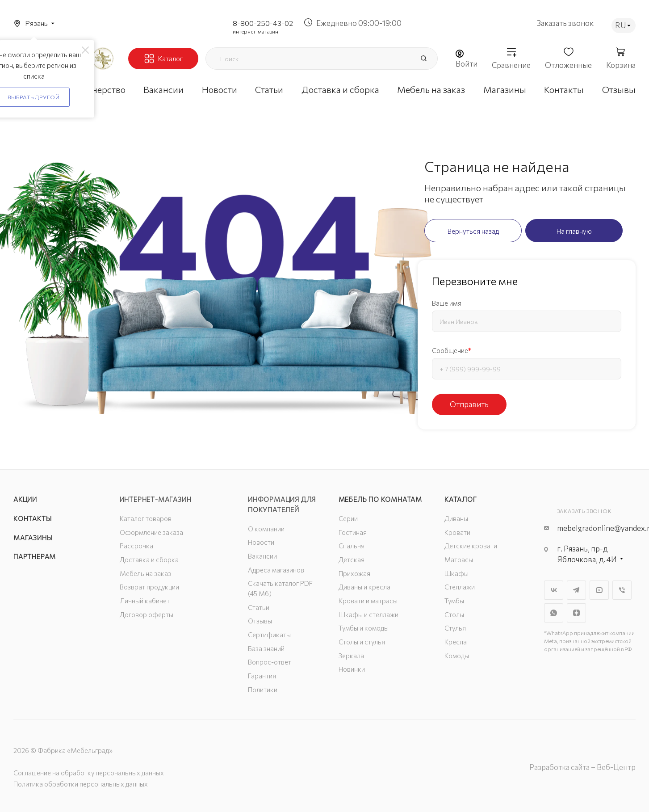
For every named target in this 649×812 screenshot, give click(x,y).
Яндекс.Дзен (576, 613)
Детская (352, 560)
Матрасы (459, 560)
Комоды (457, 656)
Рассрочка (136, 546)
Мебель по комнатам (380, 499)
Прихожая (354, 573)
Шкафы (456, 573)
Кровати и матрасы (368, 601)
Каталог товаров (146, 518)
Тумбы (454, 601)
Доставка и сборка (149, 560)
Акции (25, 499)
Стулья (455, 628)
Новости (261, 542)
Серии (348, 518)
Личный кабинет (145, 601)
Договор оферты (147, 614)
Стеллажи (460, 587)
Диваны (456, 518)
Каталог (461, 499)
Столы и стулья (362, 642)
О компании (266, 529)
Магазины (33, 538)
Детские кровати (471, 546)
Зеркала (351, 656)
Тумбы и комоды (364, 628)
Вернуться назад (473, 231)
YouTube (599, 590)
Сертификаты (269, 635)
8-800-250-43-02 (263, 23)
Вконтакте (554, 590)
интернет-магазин (255, 31)
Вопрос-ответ (270, 662)
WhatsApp (554, 613)
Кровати (457, 532)
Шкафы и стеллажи (368, 614)
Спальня (352, 546)
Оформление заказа (151, 532)
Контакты (32, 518)
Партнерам (35, 556)
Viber (622, 590)
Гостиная (353, 532)
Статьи (259, 607)
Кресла (456, 642)
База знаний (266, 648)
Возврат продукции (149, 587)
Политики (263, 690)
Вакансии (262, 556)
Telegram (576, 590)
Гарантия (262, 676)
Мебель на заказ (145, 573)
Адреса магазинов (276, 570)
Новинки (352, 669)
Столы (454, 614)
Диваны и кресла (364, 587)
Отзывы (260, 621)
